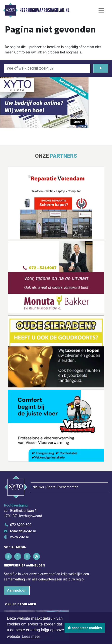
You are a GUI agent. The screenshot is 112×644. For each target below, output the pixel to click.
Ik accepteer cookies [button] (85, 628)
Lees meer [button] (31, 636)
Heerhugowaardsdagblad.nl (44, 10)
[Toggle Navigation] (101, 10)
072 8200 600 (21, 525)
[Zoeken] (101, 68)
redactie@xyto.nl (23, 531)
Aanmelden (17, 590)
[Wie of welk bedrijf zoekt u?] (47, 68)
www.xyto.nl (19, 537)
